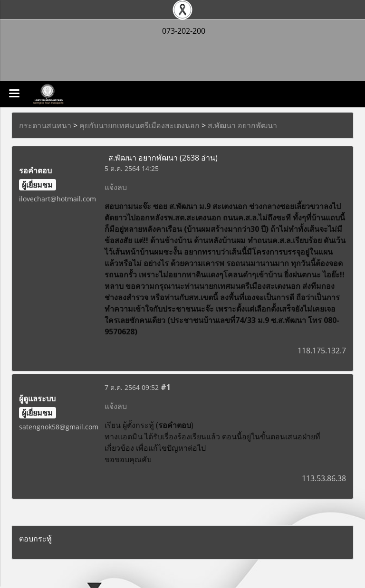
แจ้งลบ (116, 187)
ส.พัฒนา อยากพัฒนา (242, 125)
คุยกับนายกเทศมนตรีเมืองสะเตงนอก (139, 125)
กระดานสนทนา (45, 125)
